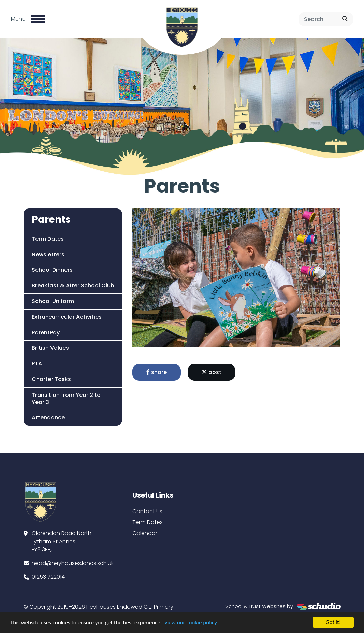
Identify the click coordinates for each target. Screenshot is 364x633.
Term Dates (47, 239)
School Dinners (52, 270)
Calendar (145, 533)
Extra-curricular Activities (66, 317)
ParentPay (45, 333)
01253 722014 (48, 577)
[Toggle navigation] (38, 19)
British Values (50, 348)
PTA (37, 364)
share (157, 372)
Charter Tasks (51, 379)
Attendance (48, 418)
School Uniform (53, 301)
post (212, 372)
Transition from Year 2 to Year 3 (66, 399)
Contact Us (147, 511)
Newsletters (48, 254)
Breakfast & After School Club (73, 285)
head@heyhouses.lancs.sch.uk (73, 563)
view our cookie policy (191, 623)
